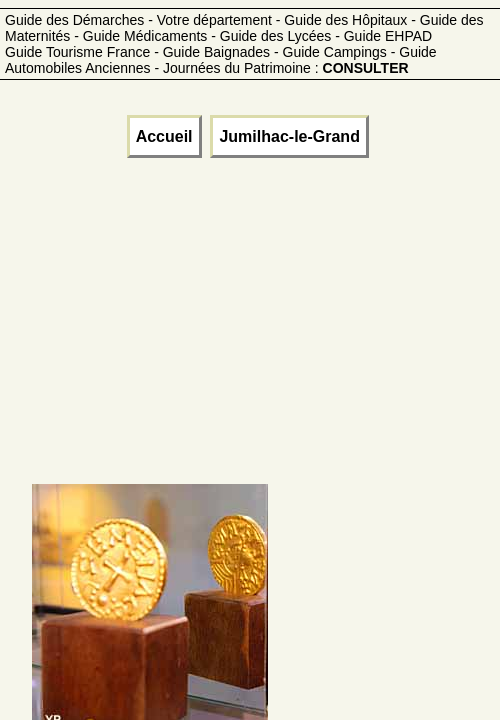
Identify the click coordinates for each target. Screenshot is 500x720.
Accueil (164, 136)
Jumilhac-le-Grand (289, 136)
